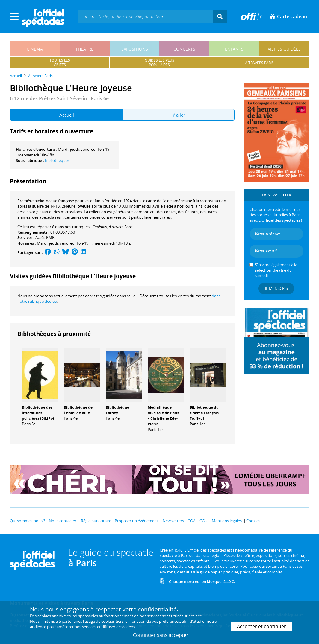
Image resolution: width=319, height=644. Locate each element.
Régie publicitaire (96, 521)
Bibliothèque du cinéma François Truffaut (204, 413)
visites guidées (284, 49)
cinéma (35, 49)
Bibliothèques (57, 160)
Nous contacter (63, 521)
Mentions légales (227, 521)
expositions (135, 49)
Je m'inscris (276, 288)
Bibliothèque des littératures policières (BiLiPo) (38, 413)
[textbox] (146, 16)
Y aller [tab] (179, 115)
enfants (234, 49)
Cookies (253, 521)
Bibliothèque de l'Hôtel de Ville (78, 410)
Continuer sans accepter (161, 635)
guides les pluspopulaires (159, 63)
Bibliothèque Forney (117, 410)
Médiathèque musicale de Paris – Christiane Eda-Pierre (163, 416)
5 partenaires (70, 621)
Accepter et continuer (261, 626)
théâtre (84, 49)
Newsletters (173, 521)
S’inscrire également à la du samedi (276, 270)
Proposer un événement (136, 521)
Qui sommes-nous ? (28, 521)
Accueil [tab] (67, 115)
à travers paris (259, 63)
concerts (184, 49)
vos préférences (166, 621)
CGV (191, 521)
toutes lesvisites (60, 63)
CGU (203, 521)
